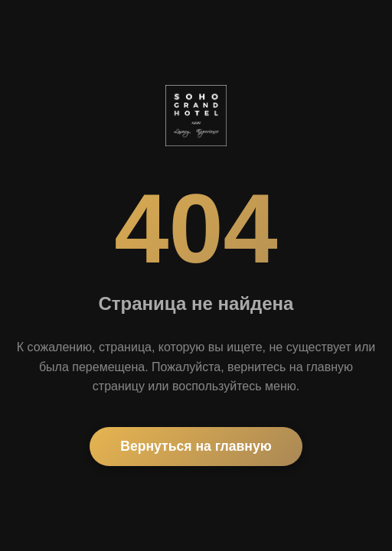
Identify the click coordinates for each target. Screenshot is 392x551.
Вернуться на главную (196, 446)
